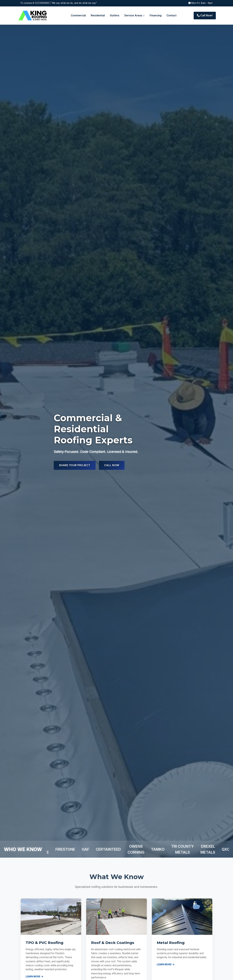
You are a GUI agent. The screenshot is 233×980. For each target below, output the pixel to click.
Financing (156, 15)
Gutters (115, 15)
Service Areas (135, 15)
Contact (171, 15)
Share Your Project (75, 465)
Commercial (78, 15)
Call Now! (205, 15)
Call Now (112, 465)
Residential (98, 15)
